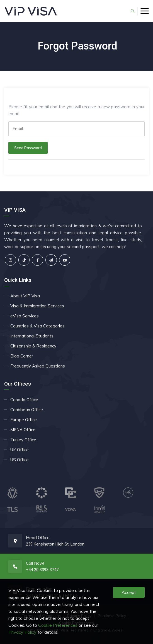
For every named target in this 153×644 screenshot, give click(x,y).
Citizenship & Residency (33, 346)
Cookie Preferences (58, 625)
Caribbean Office (27, 410)
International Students (32, 336)
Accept (129, 592)
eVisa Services (25, 316)
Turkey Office (23, 440)
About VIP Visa (25, 296)
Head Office (38, 538)
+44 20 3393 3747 (42, 570)
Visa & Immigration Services (37, 306)
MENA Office (23, 430)
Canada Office (24, 400)
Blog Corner (22, 356)
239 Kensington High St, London (55, 544)
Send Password (28, 148)
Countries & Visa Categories (37, 326)
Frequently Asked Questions (38, 366)
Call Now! (35, 563)
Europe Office (24, 420)
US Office (20, 460)
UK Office (20, 450)
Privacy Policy (22, 632)
